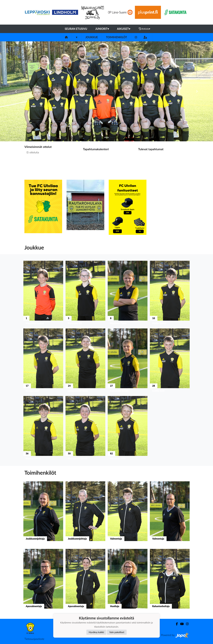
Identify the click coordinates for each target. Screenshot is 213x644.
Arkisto (145, 29)
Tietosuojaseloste (34, 639)
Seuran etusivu (76, 29)
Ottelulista (32, 164)
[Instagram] (136, 37)
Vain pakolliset (117, 632)
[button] (16, 91)
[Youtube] (181, 624)
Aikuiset (124, 29)
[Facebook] (176, 624)
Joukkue (92, 37)
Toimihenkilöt (116, 37)
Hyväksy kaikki (96, 632)
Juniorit (102, 29)
